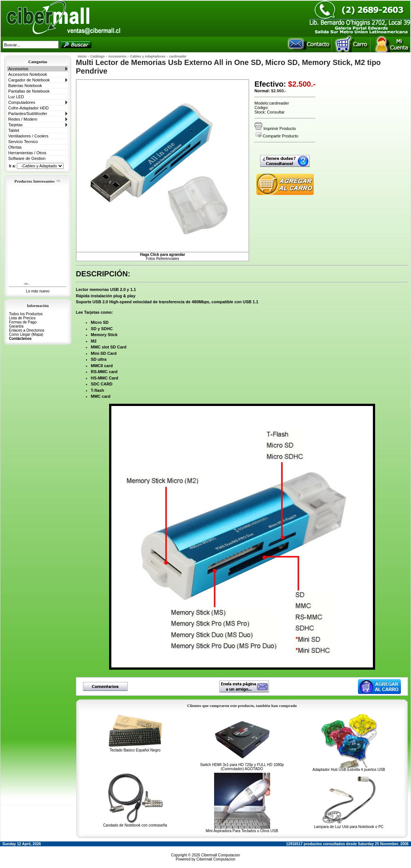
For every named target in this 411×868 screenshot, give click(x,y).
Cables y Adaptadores (148, 56)
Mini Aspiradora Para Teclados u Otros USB (242, 831)
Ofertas (15, 147)
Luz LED (16, 97)
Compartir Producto (277, 136)
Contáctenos (20, 339)
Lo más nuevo (38, 291)
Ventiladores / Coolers (28, 136)
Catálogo (98, 56)
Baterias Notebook (25, 86)
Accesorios (18, 69)
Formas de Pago (23, 322)
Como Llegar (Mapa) (26, 334)
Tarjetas (16, 125)
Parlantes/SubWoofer (28, 114)
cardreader (178, 56)
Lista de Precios (22, 318)
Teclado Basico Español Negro (135, 750)
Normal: (262, 91)
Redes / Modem (23, 119)
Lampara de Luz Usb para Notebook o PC (349, 827)
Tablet (14, 130)
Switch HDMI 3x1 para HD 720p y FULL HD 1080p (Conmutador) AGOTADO (242, 767)
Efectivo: (270, 84)
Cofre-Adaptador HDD (28, 108)
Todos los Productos (26, 314)
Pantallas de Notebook (29, 91)
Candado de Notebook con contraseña (135, 825)
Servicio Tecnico (23, 142)
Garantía (16, 326)
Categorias (38, 62)
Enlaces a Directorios (27, 330)
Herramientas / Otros (27, 153)
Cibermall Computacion (220, 855)
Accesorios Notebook (28, 74)
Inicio (82, 56)
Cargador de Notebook (29, 80)
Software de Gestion (27, 158)
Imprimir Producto (275, 128)
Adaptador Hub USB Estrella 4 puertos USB (349, 770)
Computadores (22, 102)
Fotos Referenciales (163, 257)
